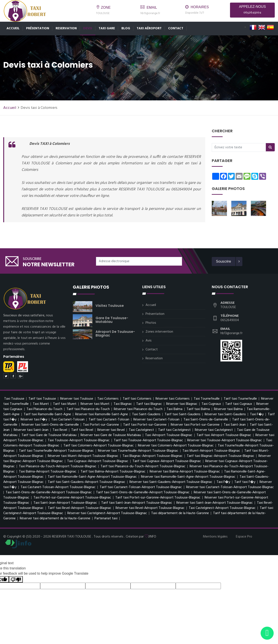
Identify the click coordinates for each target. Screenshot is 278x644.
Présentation (38, 28)
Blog (126, 28)
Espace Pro (244, 537)
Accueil (13, 28)
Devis (88, 28)
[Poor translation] (16, 579)
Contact (176, 28)
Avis (149, 341)
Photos (151, 323)
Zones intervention (159, 332)
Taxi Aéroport (149, 28)
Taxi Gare (107, 28)
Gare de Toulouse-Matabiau (112, 320)
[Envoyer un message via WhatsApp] (267, 633)
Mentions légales (215, 537)
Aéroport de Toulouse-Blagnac (115, 333)
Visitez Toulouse (110, 306)
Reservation (66, 28)
